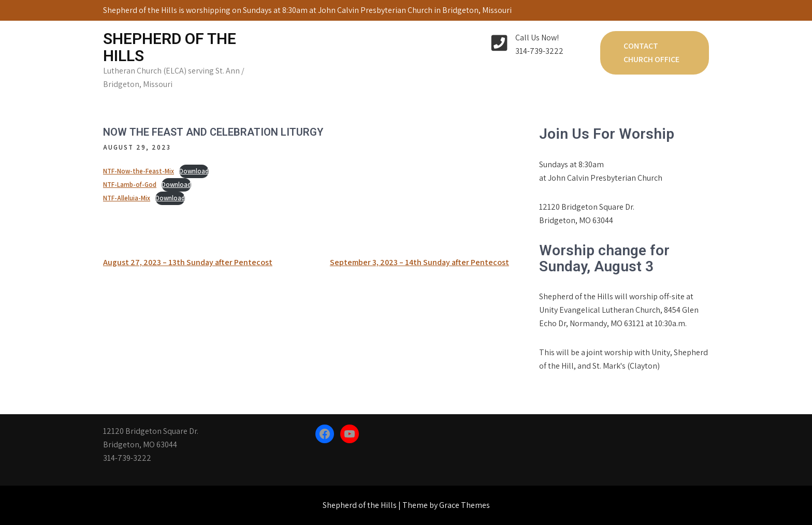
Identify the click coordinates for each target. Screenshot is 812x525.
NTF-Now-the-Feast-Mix (139, 171)
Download (194, 171)
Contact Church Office (651, 53)
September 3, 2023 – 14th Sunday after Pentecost (419, 262)
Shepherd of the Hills (170, 47)
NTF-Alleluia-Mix (127, 198)
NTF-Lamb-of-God (130, 185)
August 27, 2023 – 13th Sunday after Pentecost (188, 262)
